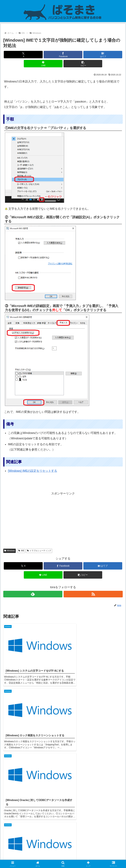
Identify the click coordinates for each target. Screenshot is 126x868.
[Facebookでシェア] (63, 55)
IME (21, 551)
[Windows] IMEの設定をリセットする (32, 471)
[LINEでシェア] (43, 64)
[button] (83, 64)
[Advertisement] (63, 519)
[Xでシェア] (23, 55)
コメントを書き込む (63, 826)
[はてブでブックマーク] (103, 55)
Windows (10, 551)
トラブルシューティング (39, 551)
